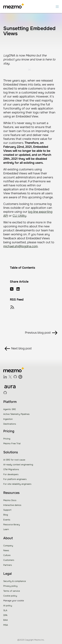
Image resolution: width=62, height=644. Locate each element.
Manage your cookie (14, 601)
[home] (14, 6)
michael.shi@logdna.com (21, 246)
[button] (57, 6)
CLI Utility (19, 216)
